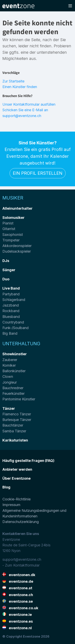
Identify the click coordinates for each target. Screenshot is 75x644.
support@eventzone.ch (22, 559)
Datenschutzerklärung (21, 522)
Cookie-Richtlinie (16, 499)
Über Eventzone (16, 478)
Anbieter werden (17, 469)
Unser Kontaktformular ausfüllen (29, 104)
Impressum (11, 505)
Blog (6, 487)
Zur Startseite (13, 81)
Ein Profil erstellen (38, 173)
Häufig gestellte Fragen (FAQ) (28, 461)
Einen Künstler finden (20, 87)
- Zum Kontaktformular (21, 565)
